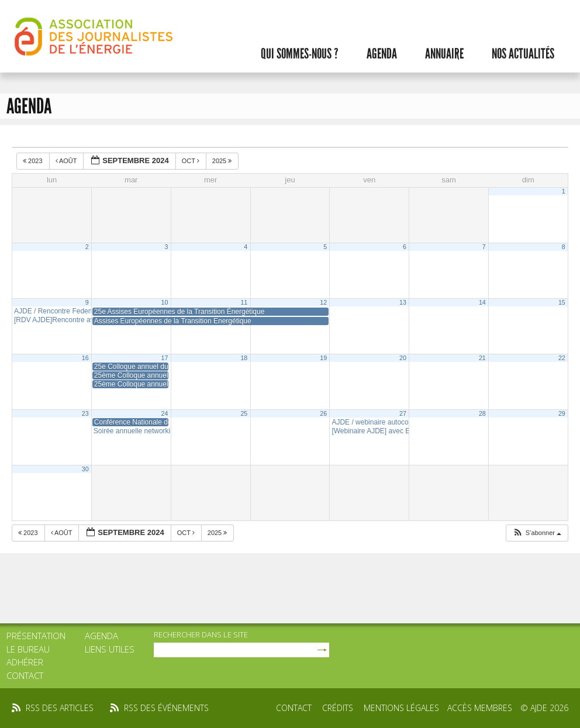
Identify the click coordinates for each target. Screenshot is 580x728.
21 (482, 358)
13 (403, 302)
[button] (537, 533)
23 (85, 413)
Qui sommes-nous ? (300, 54)
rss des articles (60, 708)
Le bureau (28, 649)
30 (85, 469)
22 (562, 358)
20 (403, 358)
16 (85, 358)
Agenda (382, 54)
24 (165, 413)
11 (244, 302)
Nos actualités (523, 54)
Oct (191, 161)
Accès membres (480, 708)
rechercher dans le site (201, 634)
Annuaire (444, 54)
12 (323, 302)
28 (482, 413)
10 (165, 302)
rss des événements (166, 708)
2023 (34, 161)
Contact (25, 675)
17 (165, 358)
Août (67, 161)
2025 (223, 161)
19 (323, 358)
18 (244, 358)
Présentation (36, 636)
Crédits (338, 708)
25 (244, 413)
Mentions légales (401, 708)
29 (562, 413)
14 (482, 302)
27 (403, 413)
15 (562, 302)
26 (323, 413)
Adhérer (25, 662)
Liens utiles (110, 649)
